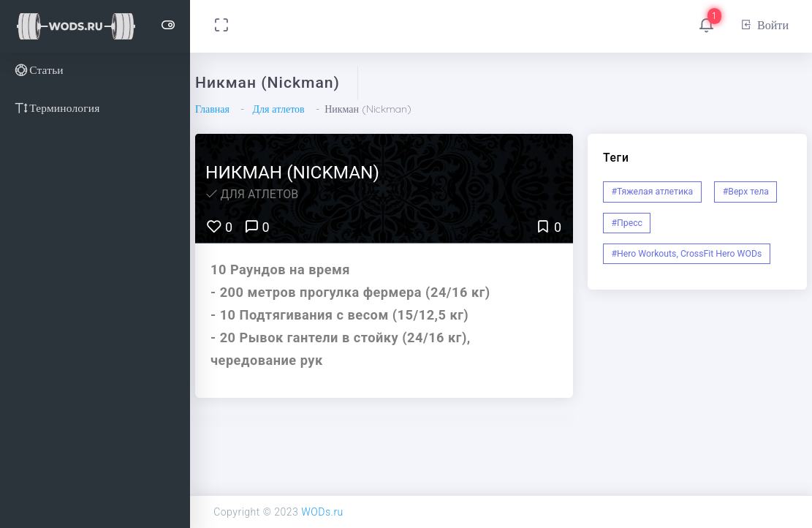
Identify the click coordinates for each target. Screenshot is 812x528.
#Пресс (627, 223)
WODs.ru (322, 512)
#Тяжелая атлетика (653, 192)
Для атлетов (278, 109)
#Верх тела (746, 192)
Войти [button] (764, 25)
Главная (212, 109)
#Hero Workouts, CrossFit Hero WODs (687, 254)
